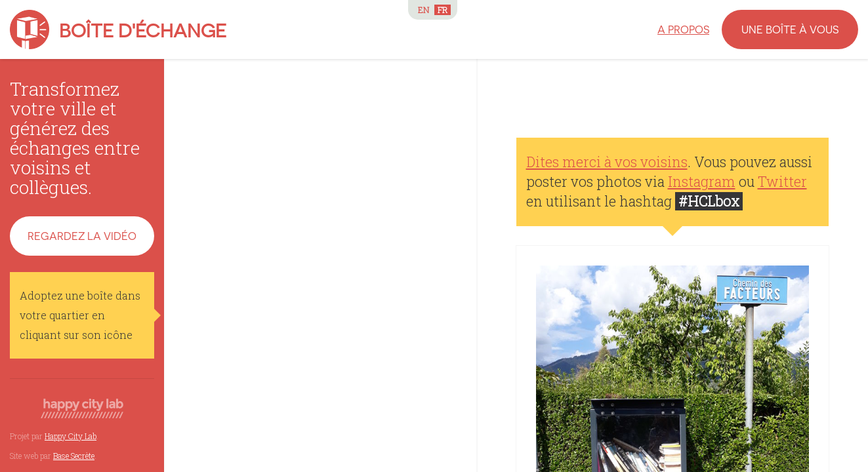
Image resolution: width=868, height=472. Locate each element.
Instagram (702, 182)
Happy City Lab (71, 436)
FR (443, 10)
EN (424, 10)
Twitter (782, 182)
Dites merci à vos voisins (607, 162)
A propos (683, 29)
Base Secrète (74, 456)
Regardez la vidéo (82, 236)
